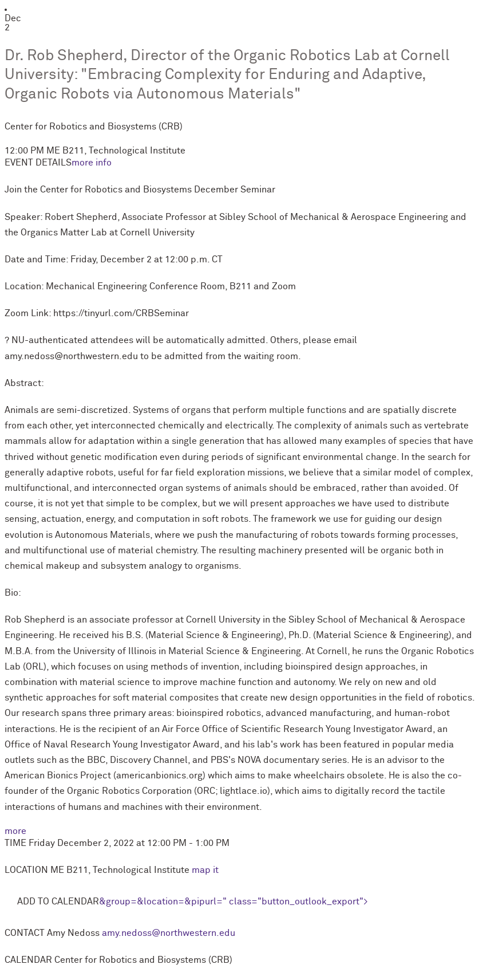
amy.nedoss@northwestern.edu (169, 933)
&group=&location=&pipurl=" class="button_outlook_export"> (233, 902)
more (15, 831)
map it (205, 870)
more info (92, 163)
